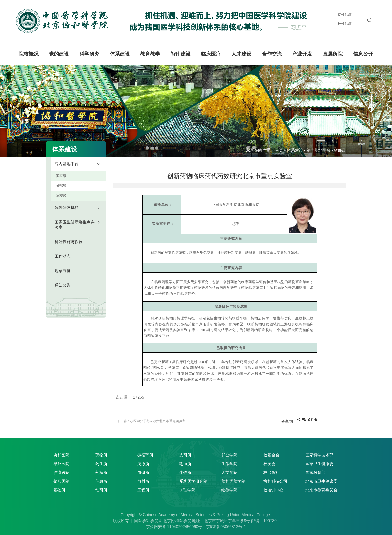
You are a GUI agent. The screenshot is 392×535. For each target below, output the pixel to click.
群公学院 (229, 455)
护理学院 (187, 490)
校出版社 (271, 473)
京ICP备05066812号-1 (226, 527)
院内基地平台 (318, 150)
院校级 (61, 195)
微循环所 (145, 455)
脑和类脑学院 (233, 481)
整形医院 (61, 481)
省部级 (340, 150)
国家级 (61, 176)
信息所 (101, 481)
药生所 (101, 464)
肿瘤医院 (61, 473)
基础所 (59, 490)
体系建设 (295, 150)
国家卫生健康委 (319, 464)
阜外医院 (61, 464)
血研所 (143, 473)
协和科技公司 (275, 481)
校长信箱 (345, 24)
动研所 (101, 490)
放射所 (143, 481)
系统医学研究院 (193, 481)
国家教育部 (315, 473)
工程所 (143, 490)
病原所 (143, 464)
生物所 (185, 473)
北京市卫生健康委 (321, 481)
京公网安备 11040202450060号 (174, 527)
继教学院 (229, 490)
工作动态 (63, 256)
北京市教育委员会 (321, 490)
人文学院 (229, 473)
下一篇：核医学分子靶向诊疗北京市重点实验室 (151, 421)
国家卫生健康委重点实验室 (75, 225)
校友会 (269, 464)
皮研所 (185, 455)
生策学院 (229, 464)
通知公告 (63, 285)
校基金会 (271, 455)
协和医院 (61, 455)
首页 (279, 150)
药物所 (101, 455)
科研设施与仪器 (69, 242)
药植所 (101, 473)
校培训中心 (273, 490)
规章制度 (63, 271)
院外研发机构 (67, 207)
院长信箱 (345, 15)
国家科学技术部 (319, 455)
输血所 (185, 464)
